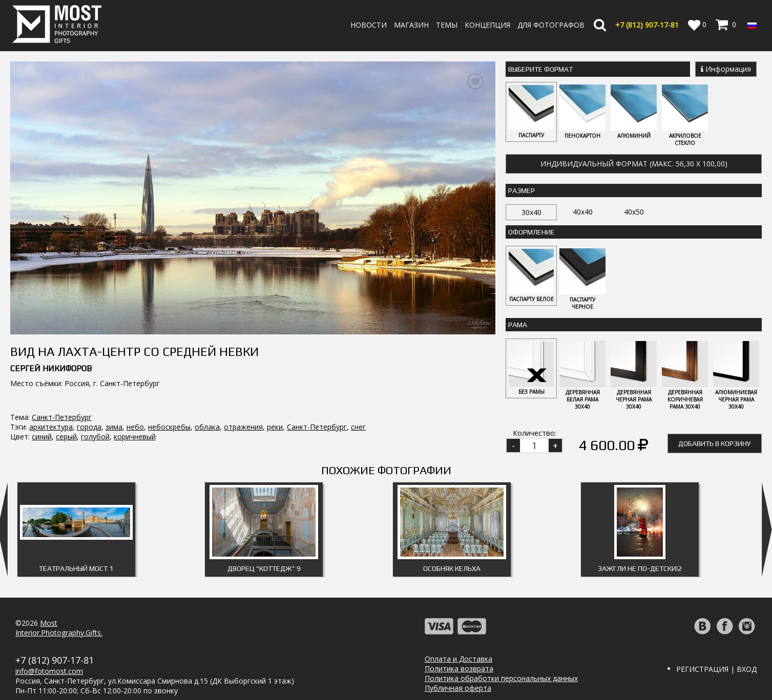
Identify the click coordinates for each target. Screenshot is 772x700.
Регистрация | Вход (716, 669)
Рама (518, 325)
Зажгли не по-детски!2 (640, 568)
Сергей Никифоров (51, 341)
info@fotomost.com (49, 671)
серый (66, 409)
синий (42, 409)
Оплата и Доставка (458, 659)
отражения (243, 400)
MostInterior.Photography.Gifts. (59, 628)
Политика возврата (459, 669)
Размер (521, 190)
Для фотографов (551, 25)
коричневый (135, 409)
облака (207, 400)
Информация (726, 69)
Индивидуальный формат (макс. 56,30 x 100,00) (634, 164)
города (89, 400)
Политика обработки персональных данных (501, 678)
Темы (447, 25)
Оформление (531, 232)
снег (358, 400)
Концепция (487, 25)
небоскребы (169, 400)
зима (114, 400)
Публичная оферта (458, 688)
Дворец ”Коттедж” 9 (264, 568)
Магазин (411, 25)
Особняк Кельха (452, 568)
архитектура (51, 400)
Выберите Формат (540, 69)
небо (135, 400)
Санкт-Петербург (62, 390)
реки (275, 400)
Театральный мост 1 (76, 568)
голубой (95, 409)
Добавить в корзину (715, 443)
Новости (369, 25)
